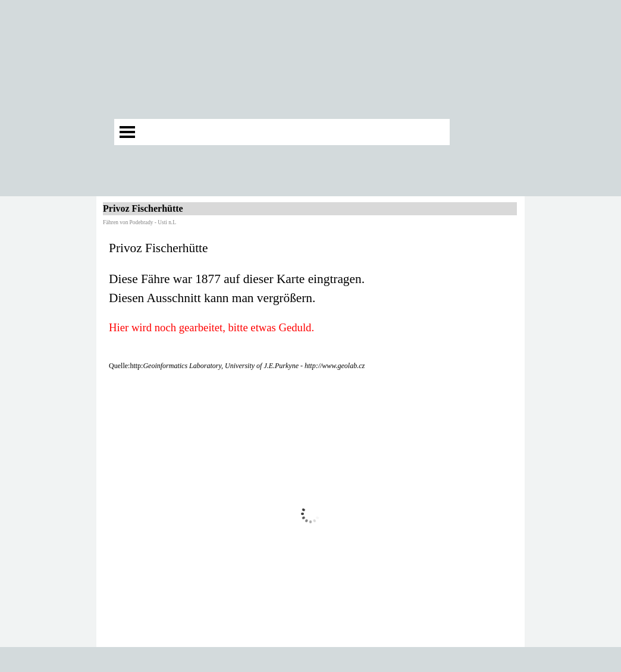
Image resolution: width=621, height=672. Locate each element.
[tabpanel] (310, 305)
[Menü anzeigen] (127, 132)
